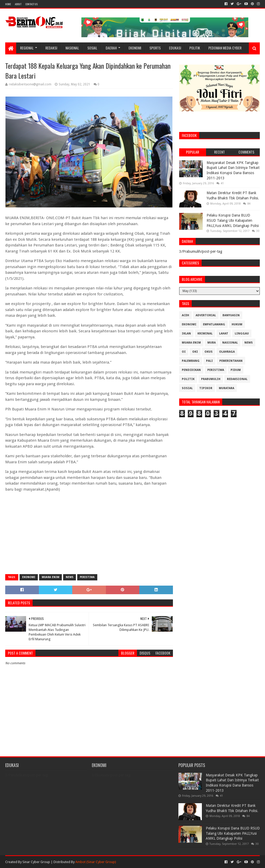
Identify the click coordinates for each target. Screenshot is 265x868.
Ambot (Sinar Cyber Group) (96, 862)
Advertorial (206, 315)
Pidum (236, 370)
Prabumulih (211, 379)
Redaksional (237, 379)
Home (8, 4)
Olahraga (227, 352)
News (70, 577)
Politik (195, 48)
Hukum (237, 324)
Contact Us (31, 4)
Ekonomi (135, 48)
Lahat (224, 334)
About (18, 4)
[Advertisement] (89, 533)
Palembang (191, 361)
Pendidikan (191, 370)
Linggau (242, 334)
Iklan (186, 334)
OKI (195, 352)
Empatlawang (214, 324)
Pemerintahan (231, 361)
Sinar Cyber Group (36, 862)
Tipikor (206, 388)
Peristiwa (87, 577)
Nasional (72, 48)
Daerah (111, 48)
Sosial (92, 48)
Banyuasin (231, 315)
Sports (155, 48)
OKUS (209, 352)
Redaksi (51, 48)
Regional (27, 48)
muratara (227, 388)
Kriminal (205, 334)
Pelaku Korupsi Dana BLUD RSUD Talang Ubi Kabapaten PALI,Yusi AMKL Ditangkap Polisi (233, 220)
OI (184, 352)
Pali (209, 361)
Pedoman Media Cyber (225, 48)
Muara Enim (50, 577)
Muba (212, 343)
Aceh (185, 315)
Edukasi (175, 48)
